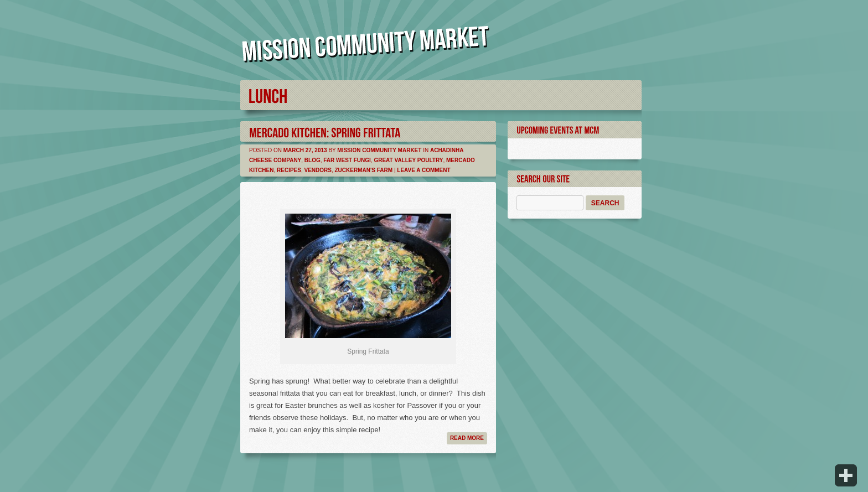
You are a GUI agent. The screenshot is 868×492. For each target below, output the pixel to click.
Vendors (317, 170)
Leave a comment (423, 170)
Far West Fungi (347, 160)
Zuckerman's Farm (364, 170)
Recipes (289, 170)
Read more (467, 438)
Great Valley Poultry (408, 160)
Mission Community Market (379, 150)
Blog (312, 160)
